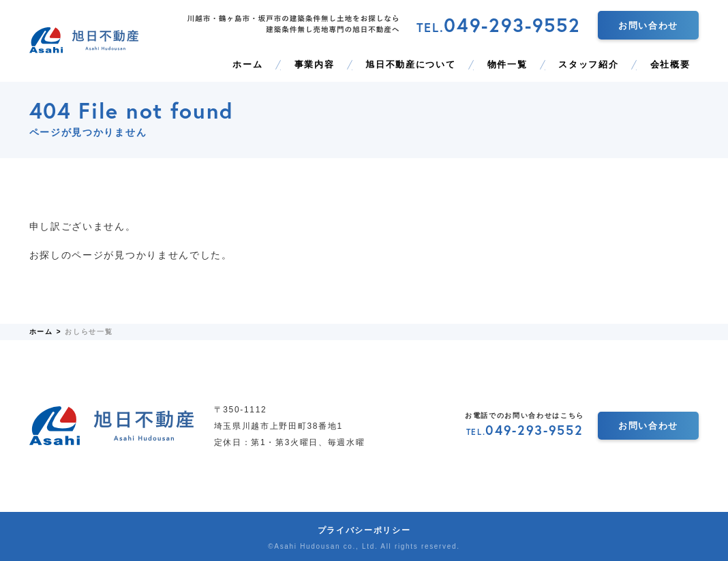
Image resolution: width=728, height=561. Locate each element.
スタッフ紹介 (588, 64)
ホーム (247, 64)
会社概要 (670, 64)
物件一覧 (507, 64)
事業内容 (315, 64)
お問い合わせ (648, 26)
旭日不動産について (410, 64)
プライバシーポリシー (364, 530)
